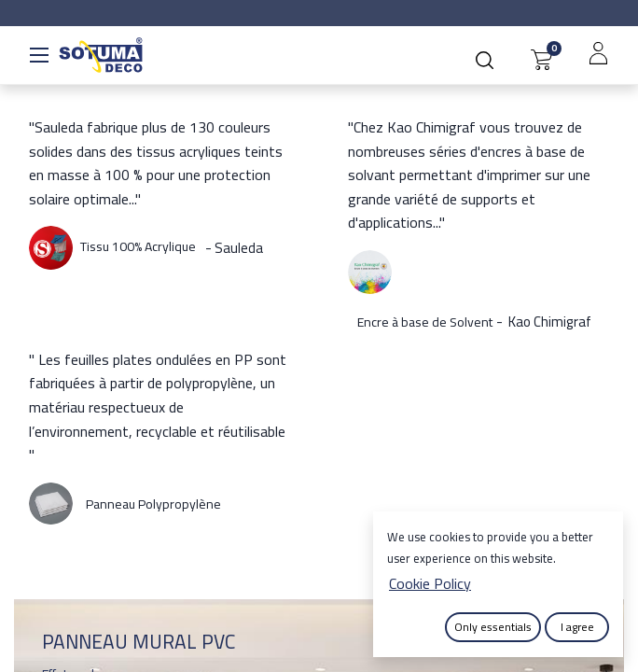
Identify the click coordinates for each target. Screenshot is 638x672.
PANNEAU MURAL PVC (139, 642)
